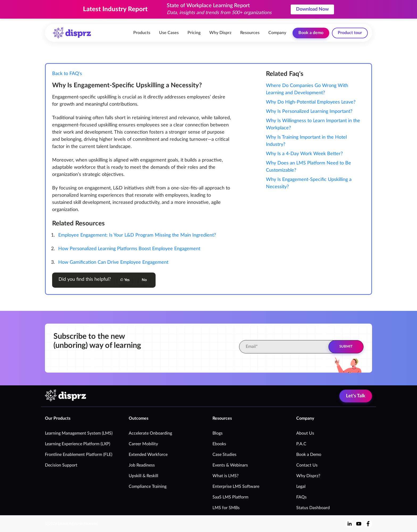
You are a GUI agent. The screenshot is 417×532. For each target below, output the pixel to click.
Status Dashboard (313, 508)
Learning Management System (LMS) (79, 433)
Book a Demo (309, 455)
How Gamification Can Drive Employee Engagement (113, 262)
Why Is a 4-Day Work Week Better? (304, 154)
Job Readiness (142, 465)
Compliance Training (148, 486)
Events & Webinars (230, 465)
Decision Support (61, 465)
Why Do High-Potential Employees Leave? (311, 102)
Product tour (350, 33)
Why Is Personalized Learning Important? (309, 112)
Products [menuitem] (142, 33)
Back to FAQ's (67, 74)
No (144, 280)
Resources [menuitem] (250, 33)
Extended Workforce (148, 455)
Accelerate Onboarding (150, 433)
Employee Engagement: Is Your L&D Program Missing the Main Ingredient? (137, 235)
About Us (305, 433)
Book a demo (311, 33)
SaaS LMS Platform (230, 497)
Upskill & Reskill (143, 476)
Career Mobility (143, 444)
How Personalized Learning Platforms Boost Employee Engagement (129, 249)
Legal (301, 486)
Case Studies (224, 455)
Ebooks (219, 444)
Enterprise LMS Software (236, 486)
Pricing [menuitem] (194, 33)
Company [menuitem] (277, 33)
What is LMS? (226, 476)
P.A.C (301, 444)
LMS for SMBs (226, 508)
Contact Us (307, 465)
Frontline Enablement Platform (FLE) (79, 455)
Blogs (218, 433)
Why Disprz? (308, 476)
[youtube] (359, 524)
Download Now (312, 9)
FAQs (301, 497)
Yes (125, 280)
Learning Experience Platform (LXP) (78, 444)
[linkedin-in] (350, 524)
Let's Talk (356, 396)
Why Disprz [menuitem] (220, 33)
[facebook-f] (368, 524)
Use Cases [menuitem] (169, 33)
